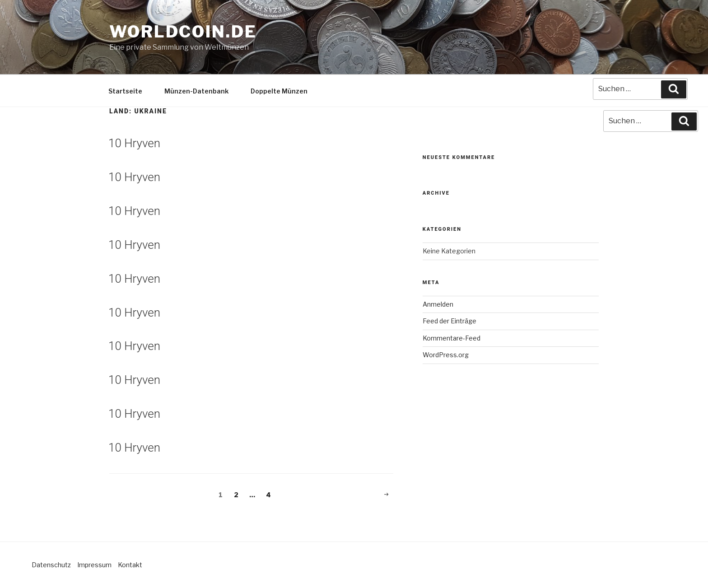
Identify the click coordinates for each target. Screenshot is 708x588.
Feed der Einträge (449, 321)
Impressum (94, 565)
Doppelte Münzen (279, 91)
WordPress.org (446, 355)
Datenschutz (51, 565)
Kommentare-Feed (452, 338)
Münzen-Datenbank (196, 91)
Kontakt (130, 565)
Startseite (125, 91)
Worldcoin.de (183, 32)
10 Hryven (134, 143)
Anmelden (438, 304)
